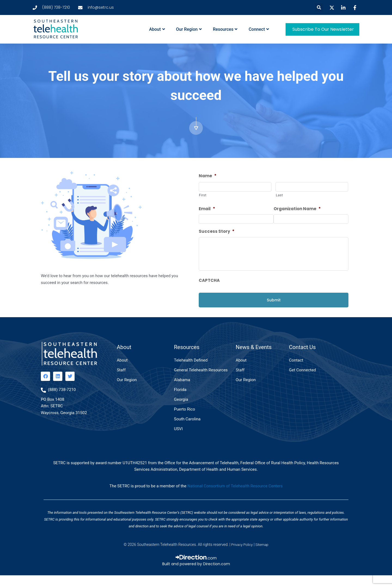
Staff (121, 381)
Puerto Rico (184, 420)
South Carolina (187, 430)
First (203, 196)
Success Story (217, 233)
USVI (178, 440)
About (157, 29)
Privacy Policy (241, 556)
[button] (319, 7)
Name (208, 176)
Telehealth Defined (191, 371)
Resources (225, 29)
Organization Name (297, 209)
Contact (296, 371)
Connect (259, 29)
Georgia (181, 411)
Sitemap (263, 556)
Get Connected (303, 381)
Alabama (182, 391)
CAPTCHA (209, 292)
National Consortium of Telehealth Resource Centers (235, 497)
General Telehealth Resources (201, 381)
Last (279, 196)
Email (207, 209)
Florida (180, 401)
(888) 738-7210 (62, 401)
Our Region (189, 29)
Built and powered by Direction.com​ (196, 575)
